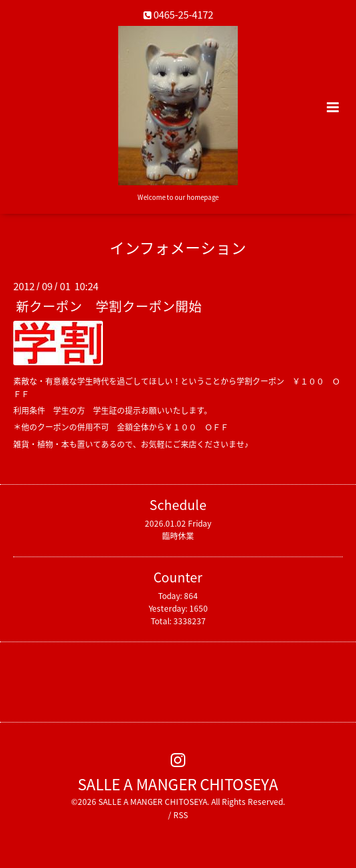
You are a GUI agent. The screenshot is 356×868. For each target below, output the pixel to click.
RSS (181, 815)
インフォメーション (178, 247)
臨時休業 (178, 536)
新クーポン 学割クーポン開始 (109, 306)
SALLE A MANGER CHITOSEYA (178, 783)
